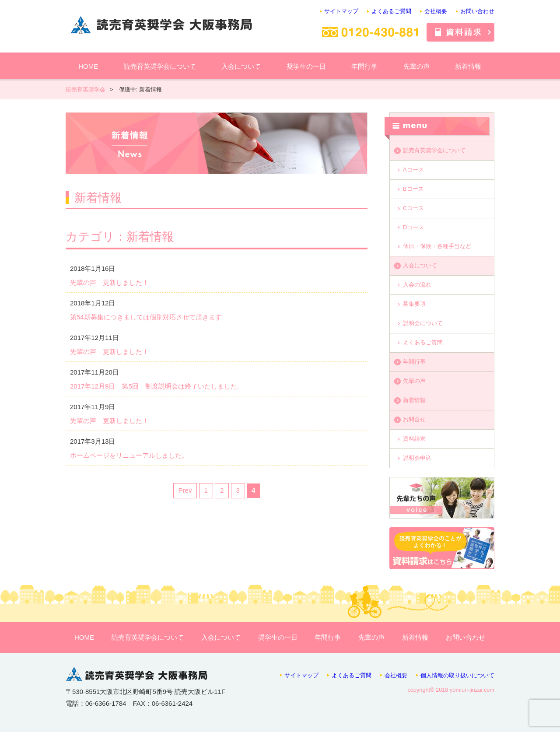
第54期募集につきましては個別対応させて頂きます (146, 317)
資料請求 (414, 439)
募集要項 (414, 304)
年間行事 (364, 66)
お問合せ (414, 419)
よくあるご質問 (391, 11)
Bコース (413, 189)
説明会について (423, 323)
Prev (185, 490)
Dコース (413, 227)
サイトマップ (341, 11)
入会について (241, 66)
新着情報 (468, 66)
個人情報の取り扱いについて (457, 675)
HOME (88, 66)
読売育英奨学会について (160, 66)
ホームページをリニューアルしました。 (129, 455)
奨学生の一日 (306, 66)
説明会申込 (417, 458)
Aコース (413, 170)
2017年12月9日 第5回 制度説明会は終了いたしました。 (157, 386)
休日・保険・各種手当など (437, 246)
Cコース (413, 208)
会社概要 (436, 11)
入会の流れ (417, 285)
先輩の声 (416, 66)
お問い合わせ (477, 11)
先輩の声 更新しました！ (109, 282)
